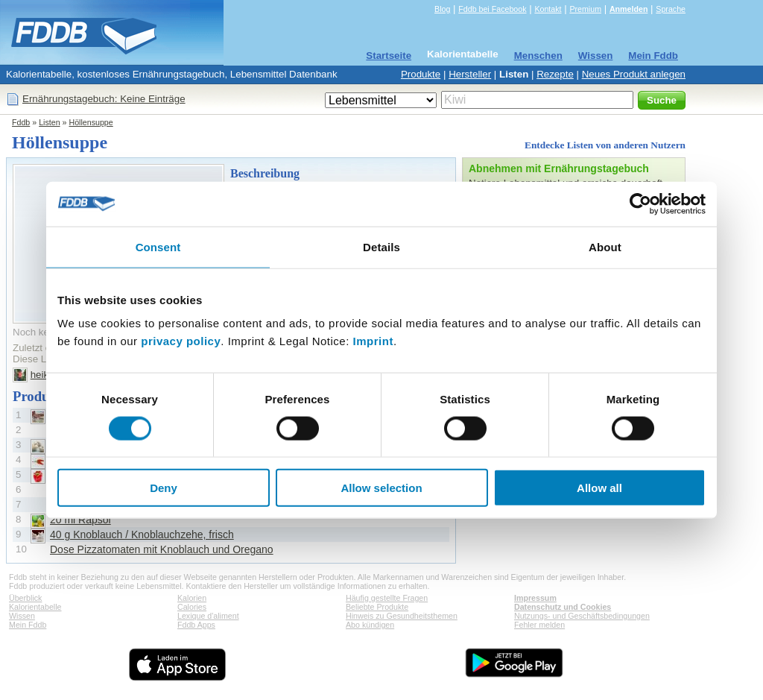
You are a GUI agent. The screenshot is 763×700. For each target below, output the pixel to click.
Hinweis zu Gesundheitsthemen (402, 616)
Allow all (599, 488)
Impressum (535, 598)
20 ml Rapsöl (80, 520)
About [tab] (605, 246)
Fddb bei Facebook (492, 9)
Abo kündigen (370, 625)
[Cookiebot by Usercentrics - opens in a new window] (640, 204)
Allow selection (381, 488)
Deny (164, 488)
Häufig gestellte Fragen (387, 598)
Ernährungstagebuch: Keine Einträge (104, 99)
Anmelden (629, 9)
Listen (514, 74)
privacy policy (181, 341)
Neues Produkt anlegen (634, 74)
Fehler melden (539, 625)
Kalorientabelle (463, 54)
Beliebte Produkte (377, 607)
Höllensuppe (91, 122)
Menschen (538, 56)
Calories (192, 607)
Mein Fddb (653, 56)
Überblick (25, 598)
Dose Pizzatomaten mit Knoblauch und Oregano (162, 549)
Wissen (596, 56)
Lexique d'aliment (208, 616)
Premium (585, 9)
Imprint (373, 341)
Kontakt (548, 9)
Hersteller (470, 74)
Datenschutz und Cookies (563, 607)
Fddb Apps (196, 625)
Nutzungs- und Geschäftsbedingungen (582, 616)
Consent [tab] (158, 246)
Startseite (389, 56)
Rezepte (555, 74)
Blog (442, 9)
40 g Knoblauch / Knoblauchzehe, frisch (142, 535)
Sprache (671, 9)
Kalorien (192, 598)
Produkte (421, 74)
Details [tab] (381, 246)
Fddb (21, 122)
